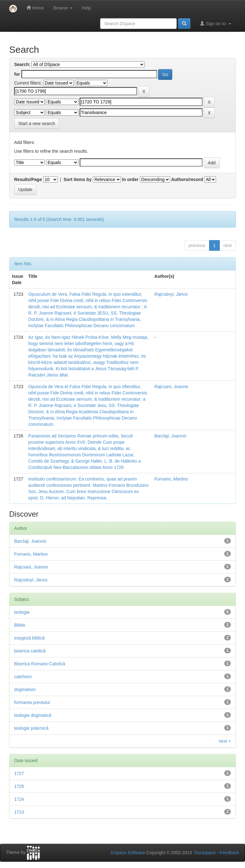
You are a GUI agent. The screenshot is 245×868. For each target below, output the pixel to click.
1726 (19, 786)
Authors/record (187, 179)
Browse (63, 8)
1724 (19, 799)
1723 (19, 812)
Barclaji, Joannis (170, 436)
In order (130, 179)
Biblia (20, 625)
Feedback (229, 853)
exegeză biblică (29, 638)
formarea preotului (32, 702)
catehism (23, 677)
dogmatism (25, 689)
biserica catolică (30, 651)
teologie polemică (31, 728)
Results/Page (28, 179)
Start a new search (37, 124)
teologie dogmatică (33, 715)
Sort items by (78, 179)
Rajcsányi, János (171, 294)
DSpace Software (128, 853)
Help (86, 8)
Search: (22, 64)
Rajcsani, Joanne (171, 387)
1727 (19, 773)
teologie (22, 612)
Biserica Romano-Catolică (40, 664)
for (17, 74)
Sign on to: (216, 23)
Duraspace (205, 853)
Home (35, 8)
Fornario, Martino (171, 479)
